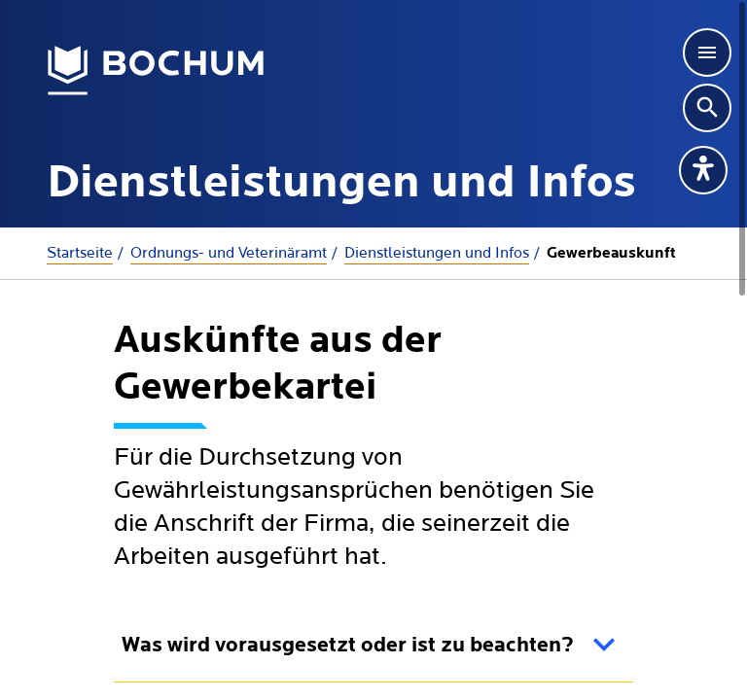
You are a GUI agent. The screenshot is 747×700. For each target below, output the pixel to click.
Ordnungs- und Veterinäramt (229, 253)
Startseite (80, 253)
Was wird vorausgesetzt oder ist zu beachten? (348, 646)
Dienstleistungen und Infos (437, 253)
